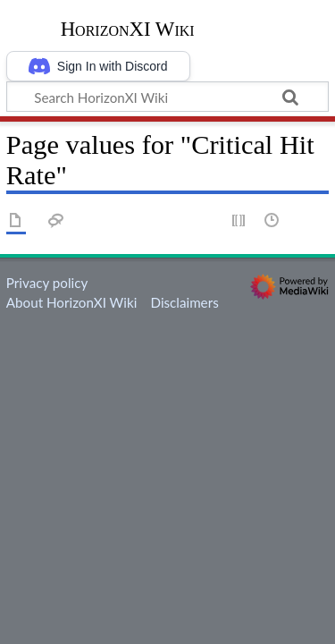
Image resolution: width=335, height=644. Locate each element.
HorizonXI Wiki (128, 30)
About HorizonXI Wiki (71, 302)
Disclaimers (184, 302)
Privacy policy (47, 283)
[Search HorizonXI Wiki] (167, 97)
